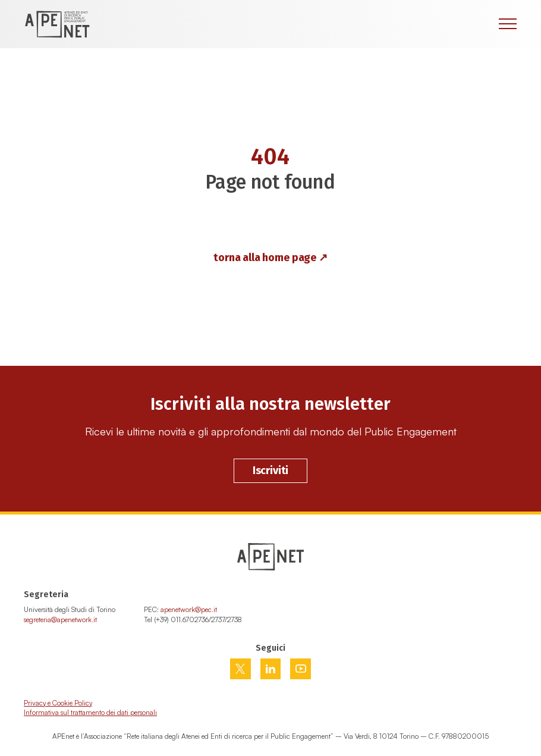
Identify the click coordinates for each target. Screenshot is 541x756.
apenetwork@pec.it (189, 609)
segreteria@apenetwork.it (60, 619)
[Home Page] (57, 24)
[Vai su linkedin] (270, 669)
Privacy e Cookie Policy (58, 703)
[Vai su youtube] (301, 669)
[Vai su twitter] (240, 669)
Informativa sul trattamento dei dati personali (90, 712)
